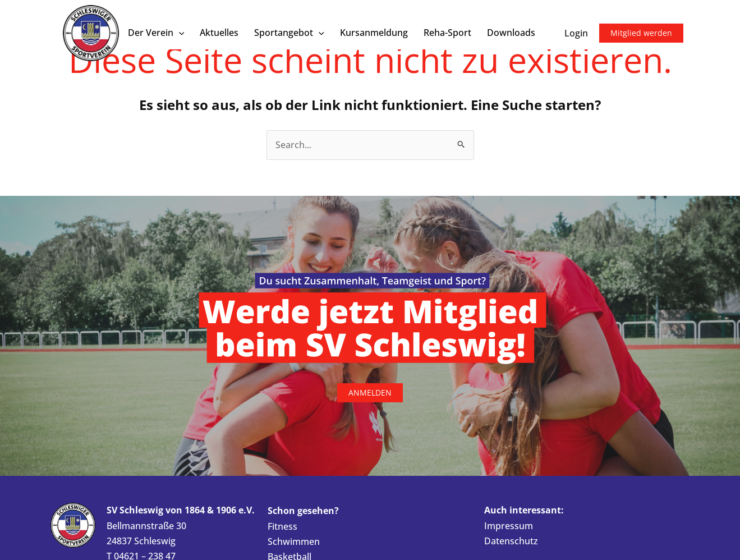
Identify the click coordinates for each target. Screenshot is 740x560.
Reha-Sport (447, 33)
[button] (179, 33)
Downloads (511, 33)
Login (576, 33)
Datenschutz (511, 541)
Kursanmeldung (374, 33)
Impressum (509, 526)
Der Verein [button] (156, 33)
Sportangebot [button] (289, 33)
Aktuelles (219, 33)
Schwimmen (294, 541)
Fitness (282, 526)
